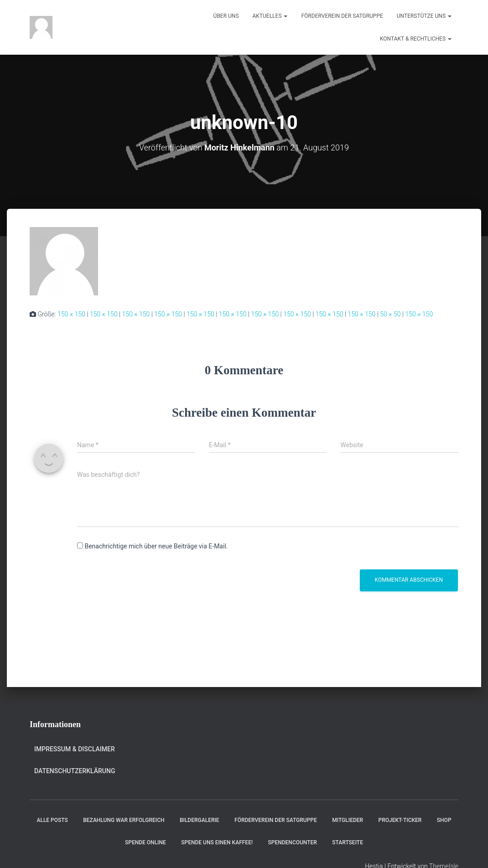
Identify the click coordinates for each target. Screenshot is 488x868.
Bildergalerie (200, 820)
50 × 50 (390, 314)
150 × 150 (71, 314)
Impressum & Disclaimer (75, 749)
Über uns (226, 16)
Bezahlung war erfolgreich (124, 820)
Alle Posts (52, 820)
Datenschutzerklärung (75, 771)
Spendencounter (293, 842)
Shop (444, 820)
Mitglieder (348, 820)
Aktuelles (270, 16)
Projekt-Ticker (400, 820)
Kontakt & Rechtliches (416, 39)
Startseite (348, 842)
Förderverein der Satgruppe (342, 16)
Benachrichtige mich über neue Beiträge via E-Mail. (156, 546)
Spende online (145, 842)
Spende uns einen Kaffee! (217, 842)
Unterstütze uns (424, 16)
